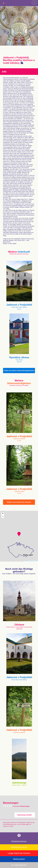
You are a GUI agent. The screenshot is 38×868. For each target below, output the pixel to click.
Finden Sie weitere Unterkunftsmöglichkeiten (19, 371)
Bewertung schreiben (25, 815)
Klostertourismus (19, 841)
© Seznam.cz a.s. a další (33, 561)
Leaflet (27, 561)
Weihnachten (19, 859)
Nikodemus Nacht (19, 847)
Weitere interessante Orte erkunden (19, 502)
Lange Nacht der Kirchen (19, 853)
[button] (19, 534)
